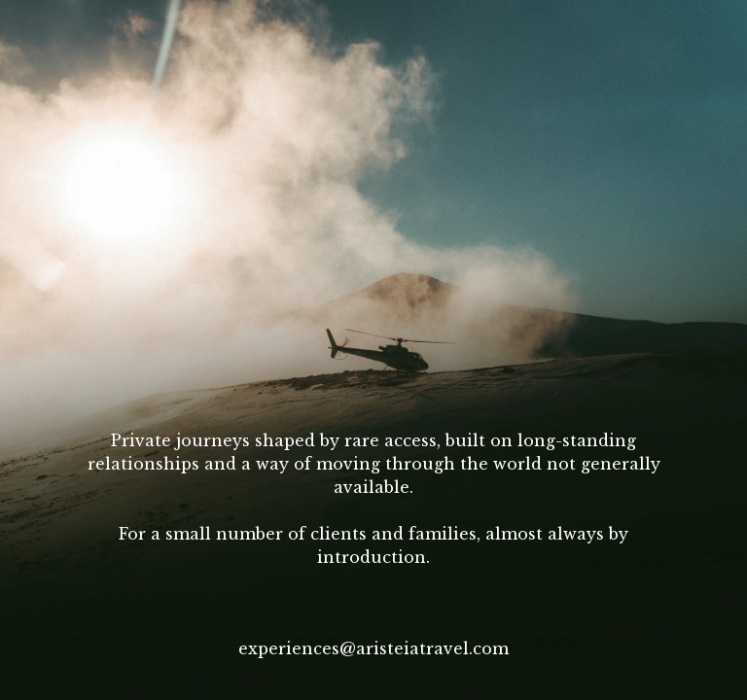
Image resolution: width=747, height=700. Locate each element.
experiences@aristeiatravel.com (373, 648)
